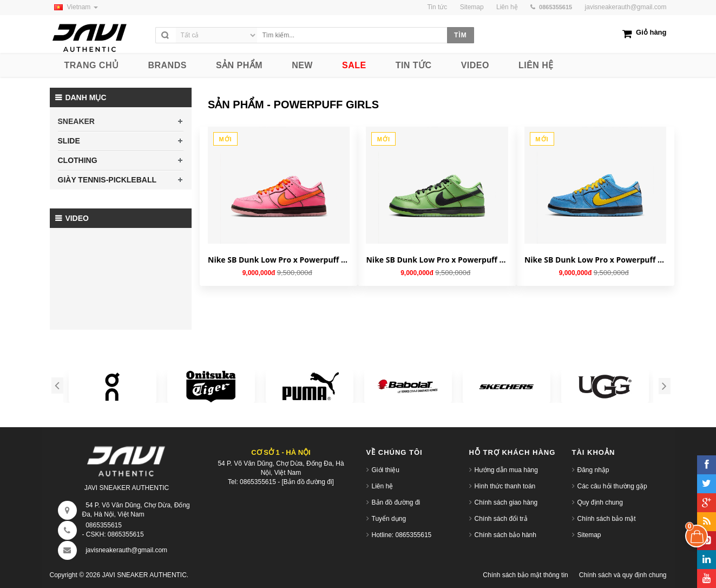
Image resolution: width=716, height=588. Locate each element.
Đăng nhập (593, 470)
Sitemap (589, 535)
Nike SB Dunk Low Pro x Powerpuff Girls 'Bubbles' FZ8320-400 (595, 260)
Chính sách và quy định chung (623, 575)
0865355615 (104, 525)
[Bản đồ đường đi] (308, 482)
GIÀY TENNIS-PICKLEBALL (107, 180)
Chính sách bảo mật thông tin (525, 575)
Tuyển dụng (389, 519)
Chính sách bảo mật (607, 519)
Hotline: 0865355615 (402, 535)
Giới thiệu (386, 470)
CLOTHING (78, 160)
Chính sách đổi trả (501, 519)
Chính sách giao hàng (506, 502)
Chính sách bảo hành (505, 535)
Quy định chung (600, 502)
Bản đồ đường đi (396, 502)
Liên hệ (383, 486)
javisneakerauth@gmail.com (626, 7)
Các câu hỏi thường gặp (612, 486)
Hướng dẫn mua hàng (506, 470)
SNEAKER (76, 121)
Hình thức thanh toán (505, 486)
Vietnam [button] (74, 7)
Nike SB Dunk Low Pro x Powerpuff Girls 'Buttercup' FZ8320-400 (437, 260)
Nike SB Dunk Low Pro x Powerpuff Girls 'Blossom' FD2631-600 (279, 260)
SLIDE (69, 141)
